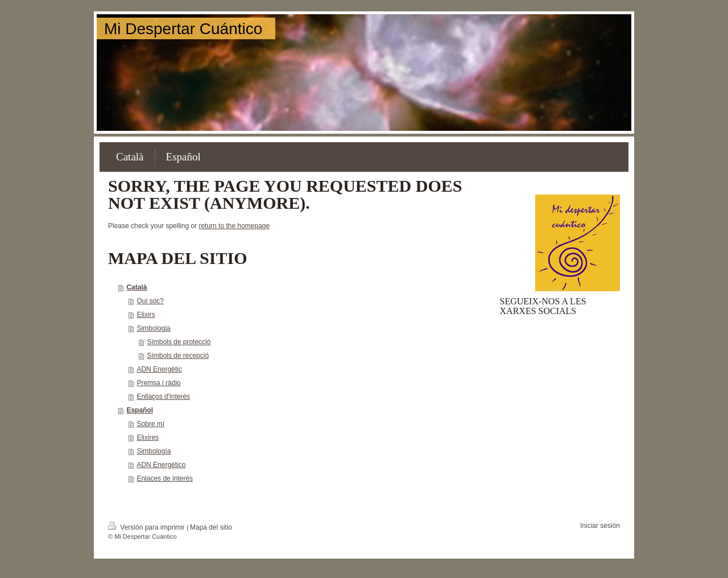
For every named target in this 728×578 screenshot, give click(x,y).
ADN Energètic (159, 369)
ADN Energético (161, 465)
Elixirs (146, 315)
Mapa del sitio (211, 527)
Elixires (148, 437)
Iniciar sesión (600, 526)
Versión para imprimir (147, 527)
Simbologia (153, 328)
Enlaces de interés (165, 478)
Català (136, 287)
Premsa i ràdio (158, 383)
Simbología (154, 451)
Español (140, 410)
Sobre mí (150, 424)
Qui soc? (150, 301)
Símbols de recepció (178, 356)
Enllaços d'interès (163, 397)
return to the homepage (234, 226)
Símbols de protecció (179, 342)
